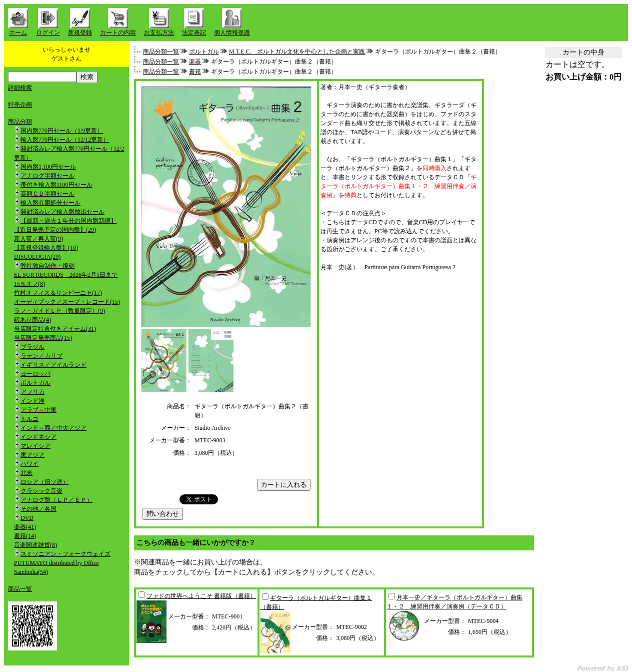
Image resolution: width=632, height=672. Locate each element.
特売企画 (20, 105)
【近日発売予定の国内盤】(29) (55, 230)
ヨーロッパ (35, 374)
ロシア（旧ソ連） (44, 482)
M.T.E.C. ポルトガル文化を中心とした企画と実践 (297, 52)
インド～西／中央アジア (53, 428)
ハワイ (29, 464)
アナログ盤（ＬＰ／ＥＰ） (56, 500)
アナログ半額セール (47, 176)
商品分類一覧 (161, 52)
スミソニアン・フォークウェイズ (65, 554)
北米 (26, 473)
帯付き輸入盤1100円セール (56, 185)
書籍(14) (25, 536)
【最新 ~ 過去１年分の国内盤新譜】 (69, 221)
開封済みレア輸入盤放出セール (62, 212)
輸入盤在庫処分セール (50, 203)
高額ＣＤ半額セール (47, 194)
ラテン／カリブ (41, 356)
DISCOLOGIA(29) (37, 257)
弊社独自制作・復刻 (47, 266)
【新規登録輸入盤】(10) (46, 248)
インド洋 (32, 401)
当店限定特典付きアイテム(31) (55, 329)
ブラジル (32, 347)
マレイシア (35, 446)
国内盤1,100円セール (48, 167)
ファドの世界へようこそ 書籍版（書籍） (201, 596)
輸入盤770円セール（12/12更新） (65, 140)
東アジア (32, 455)
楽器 (195, 62)
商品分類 (20, 122)
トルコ (29, 419)
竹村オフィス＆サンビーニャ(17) (58, 293)
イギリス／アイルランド (53, 365)
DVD (27, 518)
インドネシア (38, 437)
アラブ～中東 (38, 410)
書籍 (195, 72)
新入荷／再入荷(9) (38, 239)
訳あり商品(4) (32, 320)
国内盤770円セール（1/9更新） (62, 131)
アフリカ (32, 392)
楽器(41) (25, 527)
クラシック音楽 (41, 491)
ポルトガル (35, 383)
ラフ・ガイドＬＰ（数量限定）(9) (59, 311)
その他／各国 (38, 509)
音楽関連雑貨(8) (35, 545)
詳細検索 (20, 88)
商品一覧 (20, 589)
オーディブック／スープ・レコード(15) (67, 302)
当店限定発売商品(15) (43, 338)
